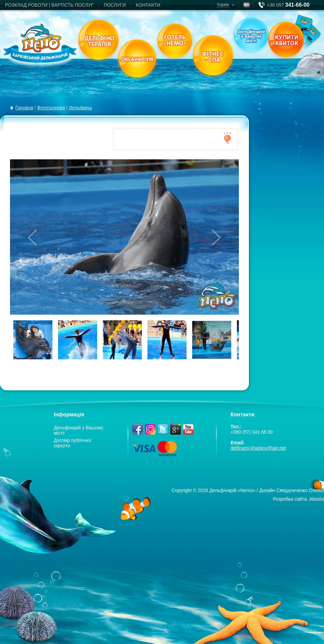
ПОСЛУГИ (115, 5)
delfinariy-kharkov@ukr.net (258, 448)
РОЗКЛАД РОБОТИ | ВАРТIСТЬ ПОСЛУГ (49, 5)
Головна (24, 108)
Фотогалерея (51, 108)
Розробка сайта (290, 499)
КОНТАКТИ (148, 5)
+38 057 (288, 5)
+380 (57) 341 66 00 (252, 432)
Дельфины (80, 108)
